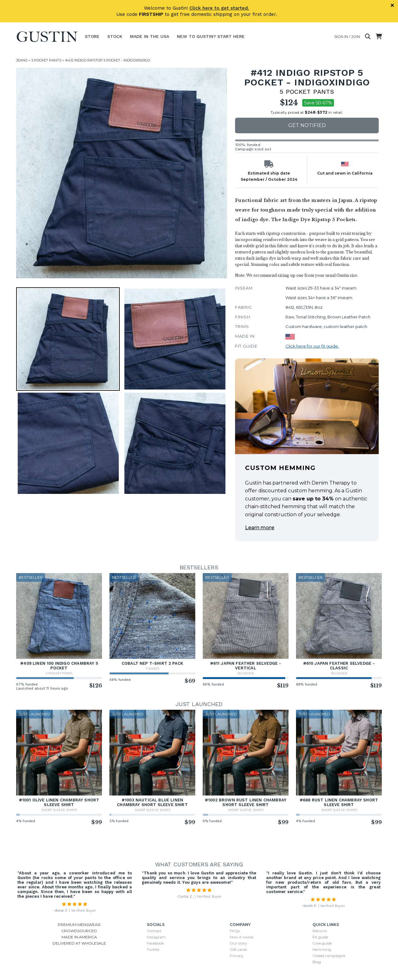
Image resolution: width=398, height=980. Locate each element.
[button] (68, 339)
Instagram (156, 937)
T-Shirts (152, 669)
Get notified (307, 125)
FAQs (235, 931)
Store (92, 36)
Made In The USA (150, 36)
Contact (154, 931)
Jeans (22, 60)
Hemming (322, 949)
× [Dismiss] (392, 5)
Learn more (260, 528)
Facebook (155, 943)
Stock (115, 36)
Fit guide (320, 937)
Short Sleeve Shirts (59, 810)
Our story (238, 943)
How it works (242, 937)
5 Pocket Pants (46, 60)
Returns (320, 931)
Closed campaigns (329, 956)
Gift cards (238, 949)
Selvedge (246, 673)
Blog (317, 962)
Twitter (153, 949)
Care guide (322, 943)
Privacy (237, 956)
